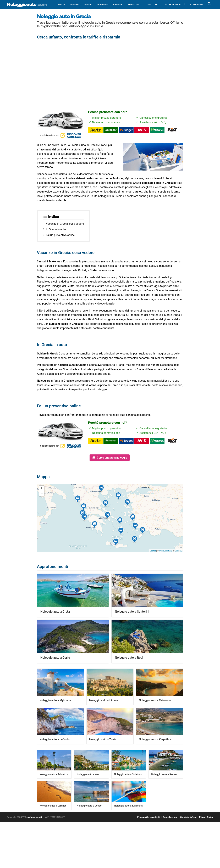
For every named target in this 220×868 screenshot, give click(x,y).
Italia (61, 4)
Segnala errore (170, 817)
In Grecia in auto (56, 229)
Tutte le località (175, 4)
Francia (118, 4)
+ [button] (42, 488)
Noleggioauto (27, 4)
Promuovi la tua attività (149, 817)
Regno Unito (135, 4)
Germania (102, 4)
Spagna (74, 4)
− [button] (42, 494)
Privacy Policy (206, 817)
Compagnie (197, 4)
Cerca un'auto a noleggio (112, 458)
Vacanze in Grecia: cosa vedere (65, 224)
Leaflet (153, 551)
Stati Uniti (153, 4)
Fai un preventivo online (60, 235)
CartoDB (179, 551)
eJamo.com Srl (36, 817)
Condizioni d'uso (188, 817)
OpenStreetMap (166, 551)
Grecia (88, 4)
